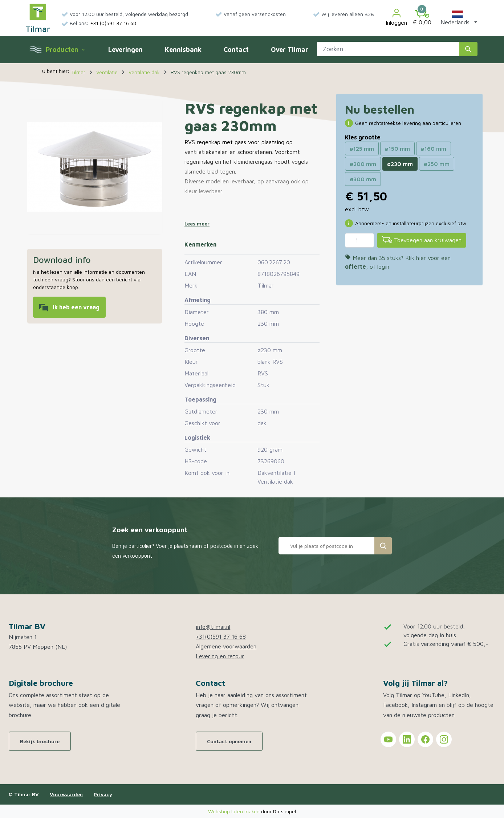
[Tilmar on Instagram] (444, 739)
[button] (457, 18)
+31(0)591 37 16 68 (221, 636)
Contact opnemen (229, 741)
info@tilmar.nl (213, 627)
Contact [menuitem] (236, 50)
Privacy (103, 794)
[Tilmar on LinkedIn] (407, 739)
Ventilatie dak (275, 481)
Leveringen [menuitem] (125, 50)
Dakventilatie (275, 473)
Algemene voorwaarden (226, 646)
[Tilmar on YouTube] (388, 739)
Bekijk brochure (40, 741)
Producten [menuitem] (65, 50)
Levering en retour (220, 656)
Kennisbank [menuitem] (183, 50)
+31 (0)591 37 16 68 (113, 23)
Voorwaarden (66, 794)
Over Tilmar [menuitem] (290, 50)
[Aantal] (360, 240)
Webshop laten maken (235, 811)
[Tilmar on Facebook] (425, 739)
